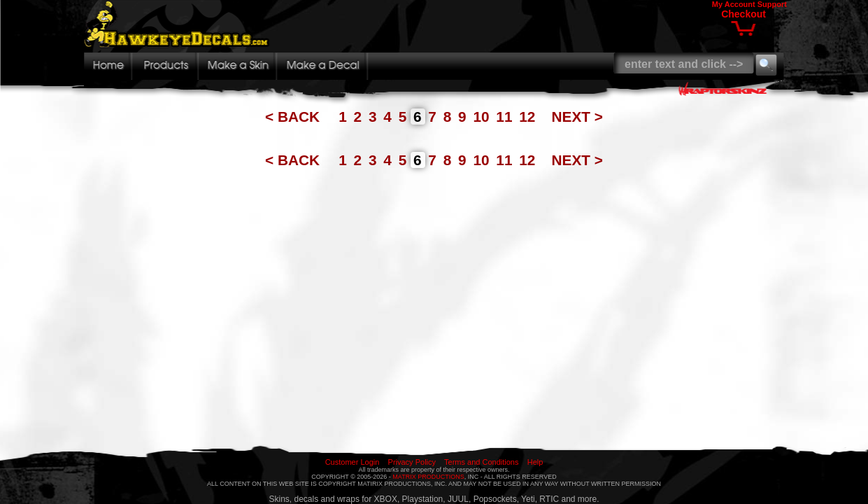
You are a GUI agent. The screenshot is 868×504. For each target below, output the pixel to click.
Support (772, 4)
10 (483, 117)
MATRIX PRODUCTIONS (428, 477)
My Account (734, 4)
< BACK (294, 117)
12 (529, 117)
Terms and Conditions (481, 462)
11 (506, 117)
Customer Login (353, 462)
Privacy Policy (412, 462)
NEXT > (577, 117)
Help (535, 462)
